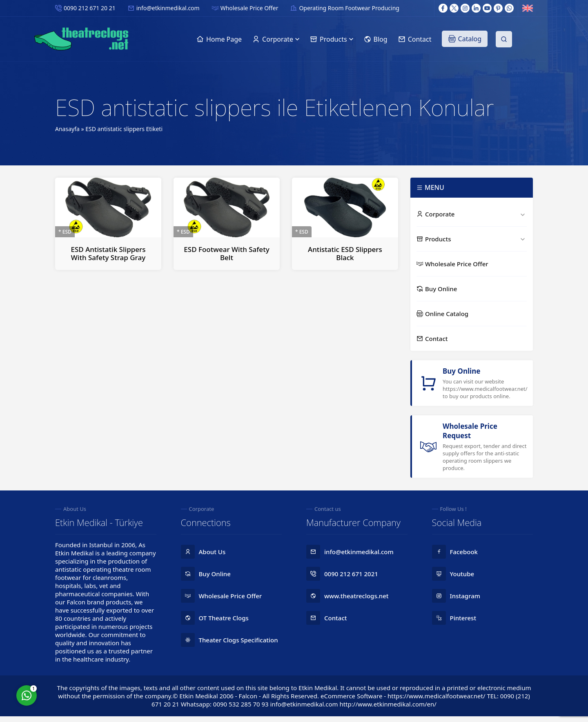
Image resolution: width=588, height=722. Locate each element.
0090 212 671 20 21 (90, 8)
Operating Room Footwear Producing (349, 8)
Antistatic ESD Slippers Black (345, 253)
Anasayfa (67, 129)
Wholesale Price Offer (249, 8)
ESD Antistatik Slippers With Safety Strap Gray (108, 253)
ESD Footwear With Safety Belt (226, 253)
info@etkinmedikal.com (168, 8)
